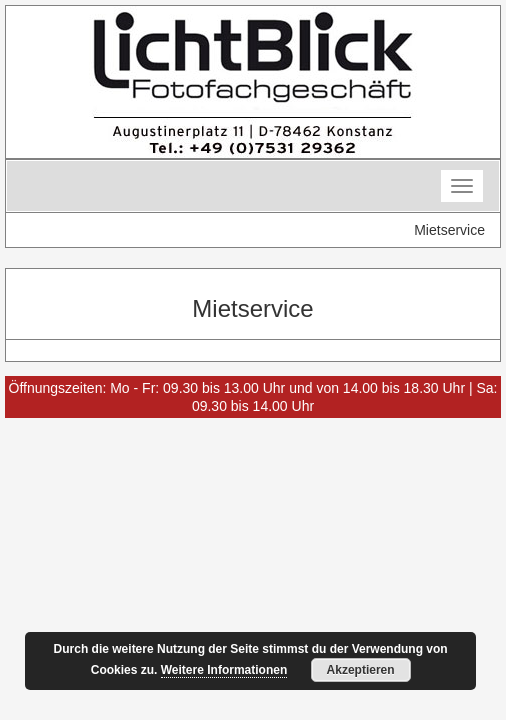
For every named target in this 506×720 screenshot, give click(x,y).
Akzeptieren (361, 670)
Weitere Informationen (224, 670)
